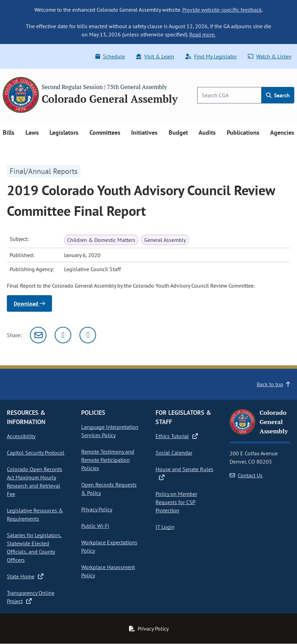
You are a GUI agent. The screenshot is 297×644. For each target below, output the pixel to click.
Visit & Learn (155, 56)
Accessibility (21, 436)
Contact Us (246, 475)
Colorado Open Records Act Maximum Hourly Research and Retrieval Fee (35, 481)
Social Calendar (174, 453)
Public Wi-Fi (95, 526)
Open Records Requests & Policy (109, 489)
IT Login (165, 527)
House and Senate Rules (184, 473)
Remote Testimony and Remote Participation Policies (108, 460)
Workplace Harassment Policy (108, 571)
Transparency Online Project (31, 597)
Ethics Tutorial (177, 436)
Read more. (202, 34)
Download (29, 303)
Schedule (110, 56)
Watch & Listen (270, 56)
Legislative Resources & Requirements (35, 514)
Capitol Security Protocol (36, 453)
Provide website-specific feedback (222, 10)
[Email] (38, 335)
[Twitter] (63, 335)
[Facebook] (88, 335)
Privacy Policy (97, 509)
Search (278, 95)
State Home (25, 576)
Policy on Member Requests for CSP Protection (176, 502)
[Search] (229, 95)
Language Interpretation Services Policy (110, 431)
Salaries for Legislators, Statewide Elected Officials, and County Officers (34, 547)
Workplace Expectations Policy (109, 546)
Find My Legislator (211, 56)
